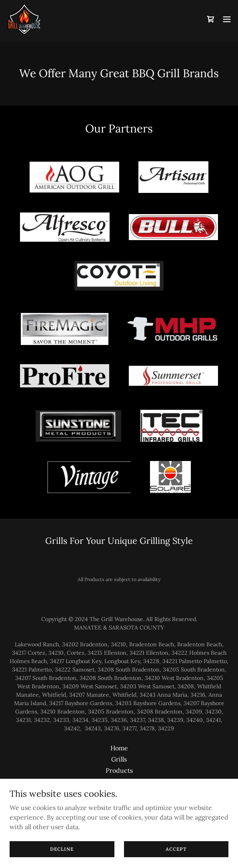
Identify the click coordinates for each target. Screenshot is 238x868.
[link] (24, 19)
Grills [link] (119, 759)
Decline (62, 849)
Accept (176, 849)
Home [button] (119, 748)
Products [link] (119, 770)
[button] (227, 19)
